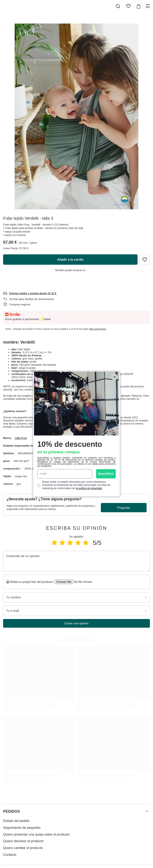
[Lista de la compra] (128, 6)
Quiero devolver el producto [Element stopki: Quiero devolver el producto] (23, 841)
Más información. (98, 329)
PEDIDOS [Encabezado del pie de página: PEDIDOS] (11, 811)
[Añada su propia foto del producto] (82, 582)
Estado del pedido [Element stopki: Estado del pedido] (16, 821)
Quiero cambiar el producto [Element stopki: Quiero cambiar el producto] (23, 848)
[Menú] (148, 6)
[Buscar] (118, 6)
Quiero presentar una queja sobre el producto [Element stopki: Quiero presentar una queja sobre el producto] (36, 834)
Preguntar (124, 508)
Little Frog (21, 438)
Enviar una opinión (76, 623)
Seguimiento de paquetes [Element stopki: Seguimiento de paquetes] (22, 828)
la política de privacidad (89, 488)
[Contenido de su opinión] (76, 561)
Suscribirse (106, 474)
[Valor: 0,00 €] (139, 6)
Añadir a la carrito (70, 259)
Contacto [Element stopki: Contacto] (10, 855)
